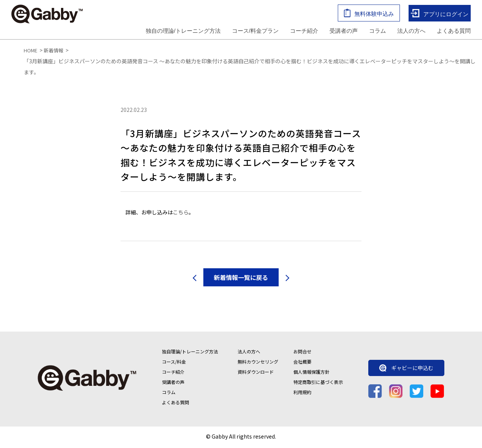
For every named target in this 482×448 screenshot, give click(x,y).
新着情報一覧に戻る (241, 279)
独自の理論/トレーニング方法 (183, 31)
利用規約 (302, 394)
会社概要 (302, 363)
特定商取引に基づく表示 (318, 383)
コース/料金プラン (255, 31)
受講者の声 (344, 31)
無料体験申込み (369, 14)
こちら (181, 214)
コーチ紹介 (304, 31)
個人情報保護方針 (311, 373)
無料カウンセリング (258, 363)
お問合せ (302, 353)
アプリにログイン (440, 14)
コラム (378, 31)
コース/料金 (174, 363)
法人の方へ (411, 31)
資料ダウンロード (256, 373)
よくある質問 (454, 31)
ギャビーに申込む (406, 370)
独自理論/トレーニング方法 (190, 353)
